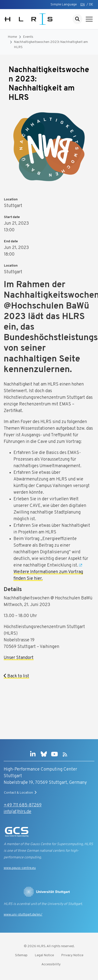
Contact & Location (21, 793)
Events (28, 37)
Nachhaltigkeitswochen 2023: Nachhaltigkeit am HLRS (51, 45)
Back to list (16, 676)
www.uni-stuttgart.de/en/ (23, 915)
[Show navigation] (89, 19)
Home (12, 37)
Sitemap (21, 955)
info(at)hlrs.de (18, 812)
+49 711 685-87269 (23, 805)
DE (91, 5)
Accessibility (51, 964)
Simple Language (64, 5)
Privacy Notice (72, 955)
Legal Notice (44, 955)
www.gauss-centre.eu (20, 868)
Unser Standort (19, 658)
